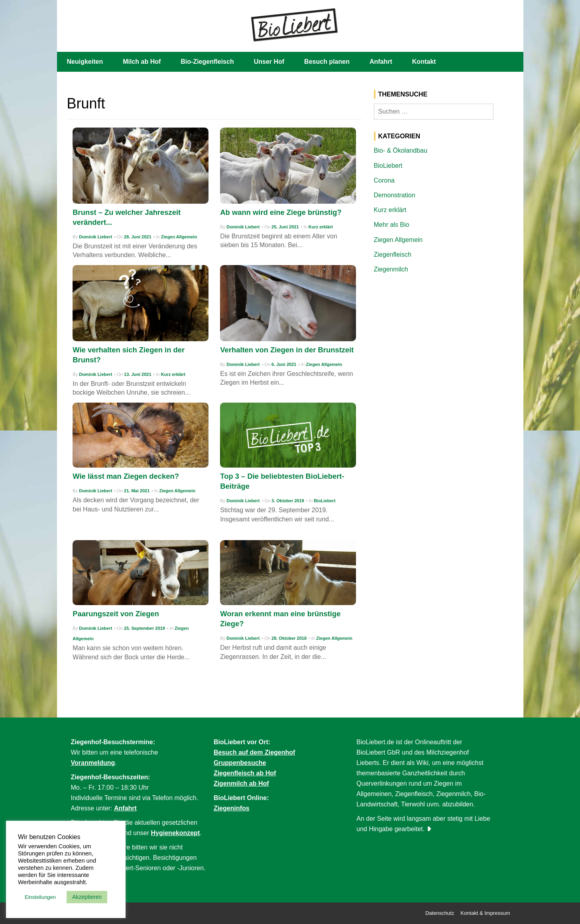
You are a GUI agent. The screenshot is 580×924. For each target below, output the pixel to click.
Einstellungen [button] (40, 897)
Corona (384, 180)
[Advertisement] (444, 340)
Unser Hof (269, 62)
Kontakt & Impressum (485, 913)
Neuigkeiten (85, 62)
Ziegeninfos (232, 808)
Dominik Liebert (95, 237)
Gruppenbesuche (240, 763)
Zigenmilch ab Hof (241, 783)
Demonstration (395, 195)
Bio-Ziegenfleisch (207, 62)
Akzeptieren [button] (87, 897)
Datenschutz (440, 913)
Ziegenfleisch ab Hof (245, 773)
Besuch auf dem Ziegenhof (254, 752)
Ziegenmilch (391, 269)
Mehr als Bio (392, 225)
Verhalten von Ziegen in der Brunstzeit (287, 350)
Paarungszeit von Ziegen (116, 614)
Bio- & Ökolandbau (401, 150)
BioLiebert (324, 501)
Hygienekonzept (176, 833)
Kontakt (424, 62)
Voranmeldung (93, 763)
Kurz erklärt (321, 227)
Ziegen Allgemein (179, 237)
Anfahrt (381, 62)
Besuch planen (327, 62)
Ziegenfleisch (393, 255)
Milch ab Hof (142, 62)
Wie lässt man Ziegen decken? (126, 476)
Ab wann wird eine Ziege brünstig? (281, 212)
